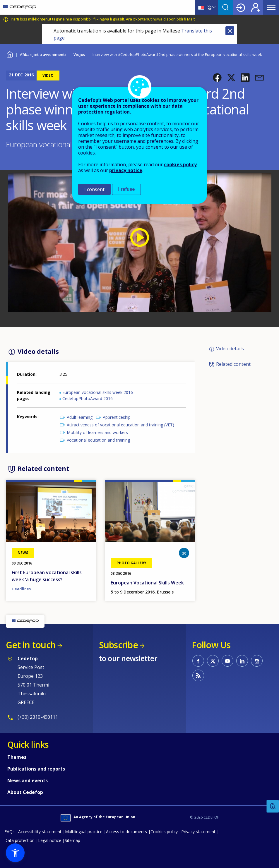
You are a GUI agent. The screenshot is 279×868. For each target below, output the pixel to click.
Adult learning (80, 417)
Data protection (19, 840)
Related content (233, 364)
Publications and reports (36, 769)
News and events (28, 780)
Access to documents (126, 832)
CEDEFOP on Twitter (213, 661)
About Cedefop (25, 792)
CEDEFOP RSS (198, 675)
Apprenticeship (117, 417)
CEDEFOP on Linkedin (242, 661)
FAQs (10, 832)
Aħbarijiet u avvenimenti (43, 54)
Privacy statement (198, 832)
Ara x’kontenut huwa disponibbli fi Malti (161, 19)
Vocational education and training (98, 440)
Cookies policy (164, 832)
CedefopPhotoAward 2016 (88, 398)
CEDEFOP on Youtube (227, 661)
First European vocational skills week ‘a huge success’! (47, 576)
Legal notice (50, 840)
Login (241, 7)
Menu (271, 7)
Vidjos (79, 54)
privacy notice (126, 170)
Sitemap (72, 840)
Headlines (21, 589)
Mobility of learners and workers (97, 432)
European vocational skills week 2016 (98, 392)
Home (10, 54)
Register (256, 7)
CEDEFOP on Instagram (257, 661)
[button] (217, 78)
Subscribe (118, 645)
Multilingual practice (84, 832)
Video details (230, 349)
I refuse (127, 189)
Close (230, 31)
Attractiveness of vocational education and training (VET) (120, 425)
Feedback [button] (273, 806)
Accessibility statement (40, 832)
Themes (17, 757)
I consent (94, 189)
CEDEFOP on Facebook (198, 661)
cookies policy (180, 164)
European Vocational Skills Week (147, 583)
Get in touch (31, 645)
